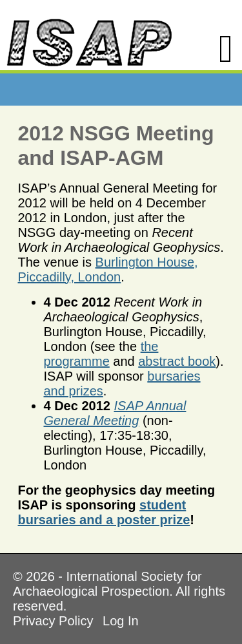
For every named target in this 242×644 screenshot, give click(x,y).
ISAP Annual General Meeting (115, 413)
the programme (101, 354)
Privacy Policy (53, 621)
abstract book (177, 361)
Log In (121, 621)
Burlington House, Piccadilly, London (108, 270)
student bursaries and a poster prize (104, 512)
